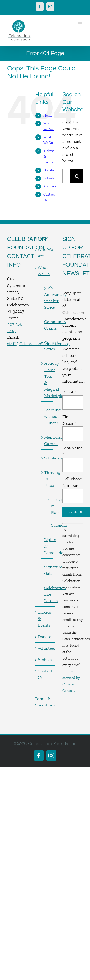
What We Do (44, 271)
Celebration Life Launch (47, 594)
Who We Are (45, 253)
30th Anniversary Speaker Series (47, 298)
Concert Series (47, 346)
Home (48, 115)
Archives (50, 186)
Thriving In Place (47, 479)
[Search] (77, 176)
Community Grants (47, 325)
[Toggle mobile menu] (80, 22)
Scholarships (47, 458)
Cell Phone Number (72, 482)
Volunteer (51, 178)
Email (69, 392)
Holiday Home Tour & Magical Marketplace (47, 379)
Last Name (72, 451)
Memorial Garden (47, 440)
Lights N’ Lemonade (47, 546)
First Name (69, 420)
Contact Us (45, 674)
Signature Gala (47, 570)
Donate (49, 170)
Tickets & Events (44, 619)
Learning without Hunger (47, 416)
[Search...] (66, 176)
